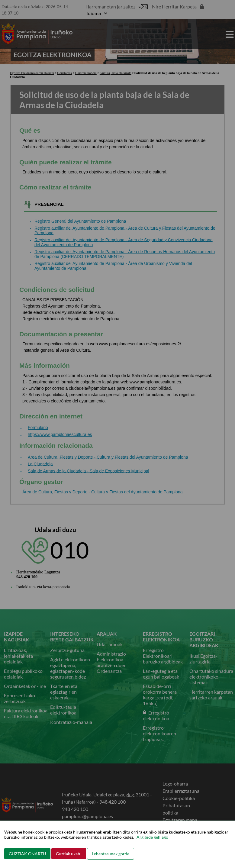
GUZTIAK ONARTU (27, 854)
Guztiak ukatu (69, 854)
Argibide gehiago (152, 837)
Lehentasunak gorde (111, 854)
